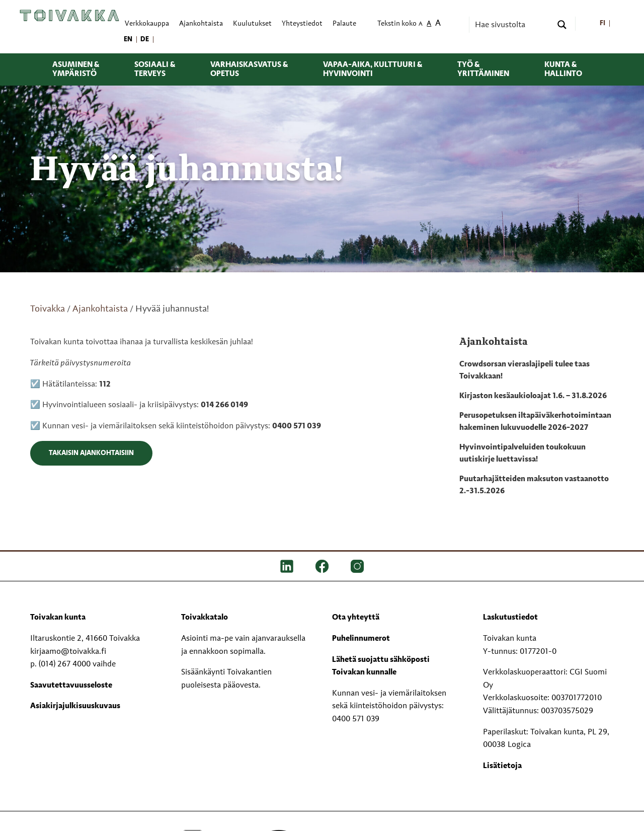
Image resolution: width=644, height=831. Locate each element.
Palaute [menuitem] (344, 24)
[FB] (322, 566)
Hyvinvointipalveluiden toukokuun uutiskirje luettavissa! (522, 454)
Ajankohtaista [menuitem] (201, 24)
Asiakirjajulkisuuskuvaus (75, 706)
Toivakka (48, 309)
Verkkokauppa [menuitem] (147, 24)
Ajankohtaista (100, 309)
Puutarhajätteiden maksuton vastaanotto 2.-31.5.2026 (534, 485)
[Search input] (512, 25)
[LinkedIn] (287, 566)
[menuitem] (602, 24)
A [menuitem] (421, 24)
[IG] (357, 566)
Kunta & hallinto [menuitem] (563, 69)
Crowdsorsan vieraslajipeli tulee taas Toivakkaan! (525, 370)
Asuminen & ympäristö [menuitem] (76, 69)
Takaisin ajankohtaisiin (91, 453)
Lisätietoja (502, 766)
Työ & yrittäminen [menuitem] (483, 69)
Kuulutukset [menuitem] (252, 24)
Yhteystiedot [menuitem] (302, 24)
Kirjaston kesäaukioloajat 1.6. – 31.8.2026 (533, 396)
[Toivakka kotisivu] (69, 16)
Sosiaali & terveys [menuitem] (155, 69)
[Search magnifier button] (562, 25)
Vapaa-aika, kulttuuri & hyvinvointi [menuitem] (373, 69)
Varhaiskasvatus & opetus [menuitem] (249, 69)
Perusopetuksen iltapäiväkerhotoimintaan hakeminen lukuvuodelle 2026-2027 (535, 422)
